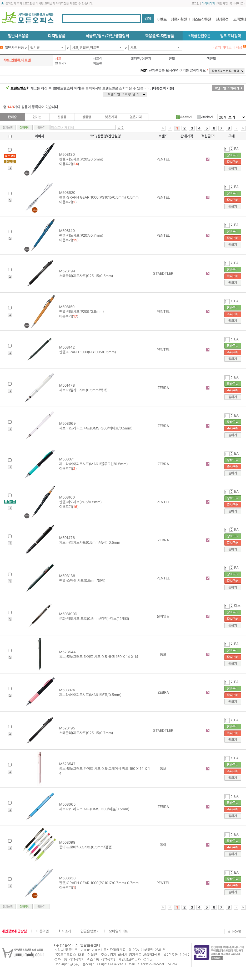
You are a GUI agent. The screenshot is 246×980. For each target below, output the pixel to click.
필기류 (35, 48)
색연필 (211, 59)
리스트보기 (184, 117)
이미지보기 (205, 117)
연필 (172, 59)
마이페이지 (208, 4)
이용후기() (69, 164)
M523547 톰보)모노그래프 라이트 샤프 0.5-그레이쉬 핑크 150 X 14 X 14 (104, 769)
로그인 (195, 4)
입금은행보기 (90, 931)
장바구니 (235, 4)
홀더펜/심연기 (141, 59)
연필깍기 (61, 63)
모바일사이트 (118, 931)
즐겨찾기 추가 (14, 4)
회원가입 (223, 4)
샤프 (133, 48)
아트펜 (98, 63)
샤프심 (98, 59)
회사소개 (65, 931)
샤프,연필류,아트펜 (86, 48)
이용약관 (43, 931)
